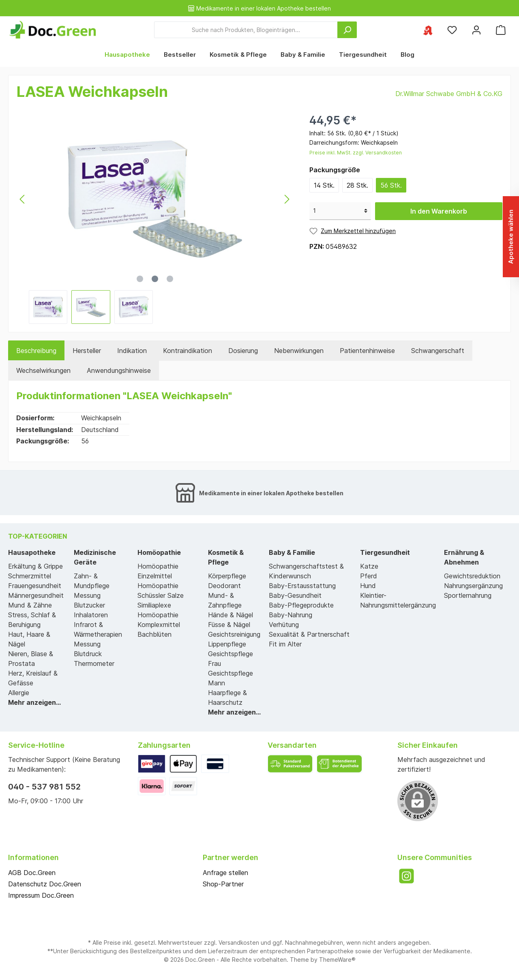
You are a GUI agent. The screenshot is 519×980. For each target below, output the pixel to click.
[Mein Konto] (476, 30)
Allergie (19, 693)
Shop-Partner (223, 884)
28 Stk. (357, 185)
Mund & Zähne (30, 605)
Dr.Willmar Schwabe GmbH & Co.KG (449, 94)
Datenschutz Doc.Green (45, 884)
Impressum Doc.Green (41, 895)
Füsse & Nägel (229, 625)
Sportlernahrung (468, 595)
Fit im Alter (285, 644)
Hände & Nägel (231, 615)
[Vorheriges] (23, 199)
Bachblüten (154, 634)
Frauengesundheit (35, 586)
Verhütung (284, 625)
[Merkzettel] (452, 30)
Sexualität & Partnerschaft (309, 634)
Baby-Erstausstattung (302, 586)
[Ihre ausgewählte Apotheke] (428, 30)
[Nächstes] (287, 199)
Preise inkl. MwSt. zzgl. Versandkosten (356, 153)
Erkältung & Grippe (35, 566)
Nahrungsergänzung (473, 586)
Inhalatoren (91, 615)
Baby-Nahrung (291, 615)
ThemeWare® (337, 960)
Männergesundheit (36, 595)
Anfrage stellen (225, 873)
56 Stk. (391, 185)
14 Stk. (324, 185)
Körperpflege (227, 576)
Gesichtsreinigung (234, 634)
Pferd (369, 576)
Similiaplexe (154, 605)
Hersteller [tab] (87, 351)
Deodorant (224, 586)
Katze (369, 566)
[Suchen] (347, 30)
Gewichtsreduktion (472, 576)
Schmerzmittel (30, 576)
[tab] (36, 351)
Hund (368, 586)
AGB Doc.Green (32, 873)
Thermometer (94, 663)
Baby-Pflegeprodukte (301, 605)
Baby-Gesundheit (295, 595)
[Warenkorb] (501, 30)
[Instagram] (406, 876)
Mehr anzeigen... (34, 702)
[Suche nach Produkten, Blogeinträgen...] (246, 30)
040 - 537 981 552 (44, 787)
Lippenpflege (227, 644)
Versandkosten (239, 943)
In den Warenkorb (439, 211)
